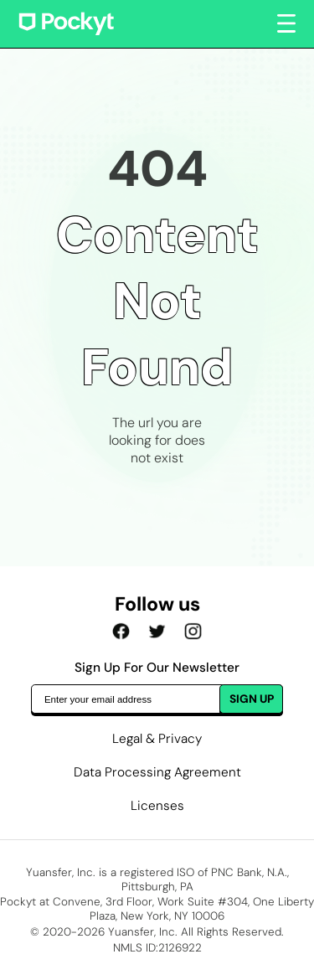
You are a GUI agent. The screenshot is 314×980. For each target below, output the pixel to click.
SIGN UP (252, 699)
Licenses (157, 806)
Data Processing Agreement (157, 772)
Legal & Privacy (157, 739)
